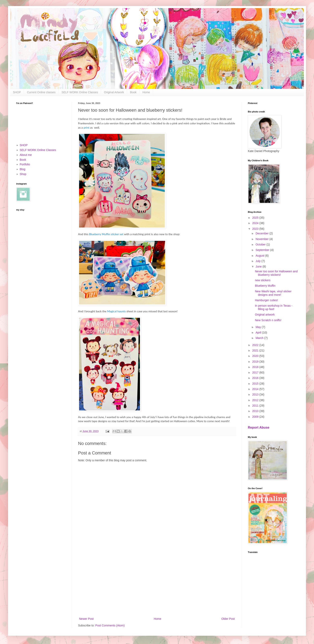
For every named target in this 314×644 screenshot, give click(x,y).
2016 (256, 378)
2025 (256, 218)
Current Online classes (41, 92)
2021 (256, 350)
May (259, 327)
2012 (256, 400)
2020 (256, 356)
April (259, 332)
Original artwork (265, 315)
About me (26, 155)
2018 (256, 367)
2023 (256, 229)
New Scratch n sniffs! (268, 320)
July (258, 261)
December (262, 233)
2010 (256, 411)
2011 (256, 406)
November (262, 239)
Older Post (228, 619)
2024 (256, 223)
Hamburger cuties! (266, 300)
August (260, 256)
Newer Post (86, 619)
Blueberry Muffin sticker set (107, 234)
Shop (23, 174)
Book (133, 92)
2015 (256, 384)
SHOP (17, 92)
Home (146, 92)
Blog (23, 169)
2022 (256, 345)
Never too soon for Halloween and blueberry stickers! (276, 273)
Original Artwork (114, 92)
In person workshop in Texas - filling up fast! (274, 307)
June (259, 266)
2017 (256, 372)
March (260, 338)
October (261, 244)
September (263, 250)
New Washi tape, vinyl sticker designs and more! (273, 293)
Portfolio (25, 164)
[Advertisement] (157, 583)
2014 (256, 389)
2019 (256, 362)
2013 (256, 394)
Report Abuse (259, 427)
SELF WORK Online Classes (80, 92)
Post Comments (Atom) (110, 625)
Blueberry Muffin (265, 286)
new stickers (263, 280)
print (87, 127)
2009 (256, 417)
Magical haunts (116, 311)
